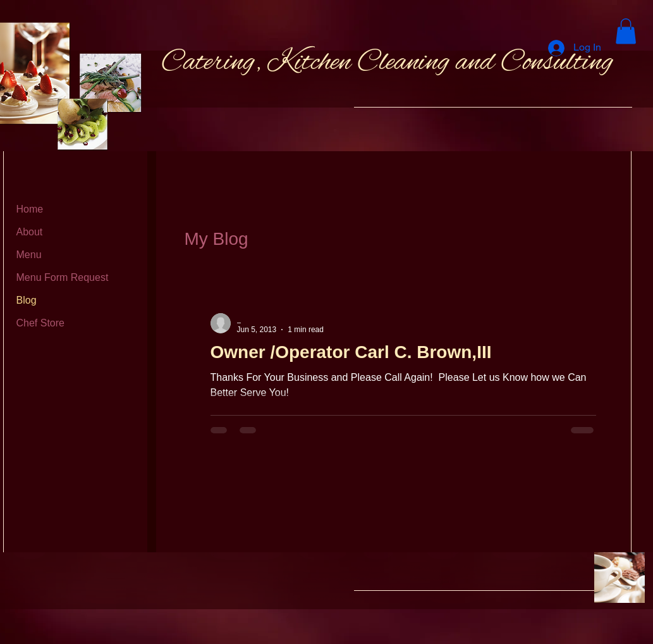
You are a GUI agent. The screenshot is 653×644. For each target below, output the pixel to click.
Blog (27, 300)
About (30, 232)
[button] (626, 31)
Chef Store (40, 323)
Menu (29, 255)
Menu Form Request (63, 277)
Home (30, 209)
